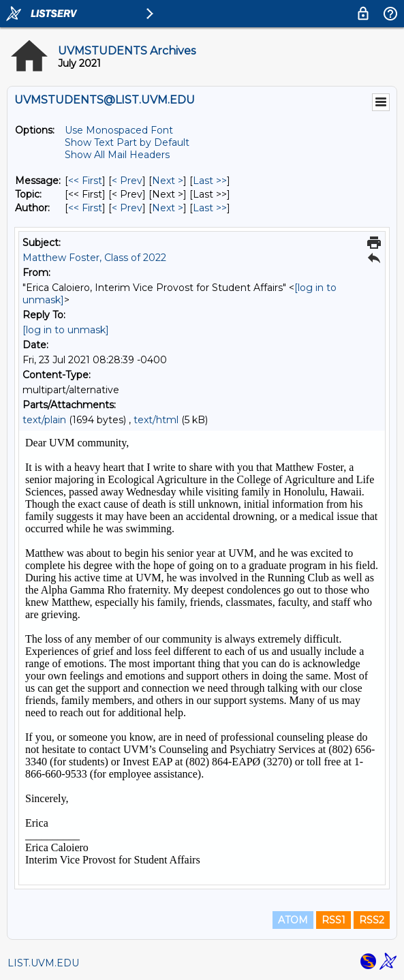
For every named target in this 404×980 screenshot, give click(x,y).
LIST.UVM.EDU (43, 963)
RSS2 (372, 920)
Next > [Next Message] (168, 181)
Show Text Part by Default (127, 142)
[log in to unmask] (66, 330)
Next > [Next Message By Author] (168, 208)
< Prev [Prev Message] (127, 181)
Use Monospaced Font (119, 130)
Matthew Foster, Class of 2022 (94, 258)
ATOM (293, 920)
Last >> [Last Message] (210, 181)
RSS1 (333, 920)
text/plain (44, 420)
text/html (156, 420)
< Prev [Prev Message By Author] (127, 208)
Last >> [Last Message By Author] (210, 208)
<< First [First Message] (85, 181)
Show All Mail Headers (117, 155)
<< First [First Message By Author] (85, 208)
